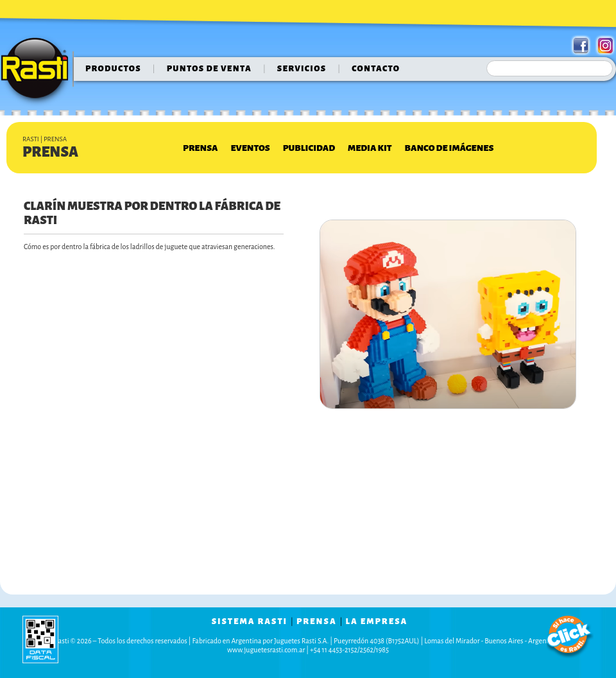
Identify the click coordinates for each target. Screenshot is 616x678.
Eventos (250, 148)
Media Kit (370, 148)
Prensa (200, 148)
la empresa (377, 621)
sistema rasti (250, 621)
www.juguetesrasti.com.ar (266, 650)
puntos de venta (209, 69)
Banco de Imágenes (449, 148)
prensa (317, 621)
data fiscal (40, 639)
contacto (376, 69)
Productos (113, 69)
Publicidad (309, 148)
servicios (302, 69)
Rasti (39, 71)
